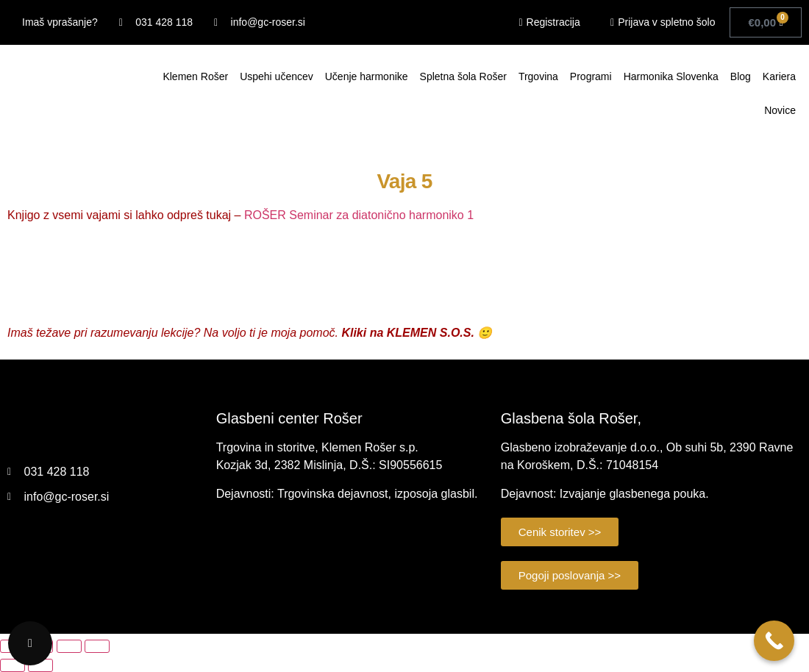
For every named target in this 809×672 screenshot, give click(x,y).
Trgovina (538, 76)
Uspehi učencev (277, 76)
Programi (591, 76)
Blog (741, 76)
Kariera (779, 76)
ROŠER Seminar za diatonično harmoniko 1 (359, 215)
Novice (780, 110)
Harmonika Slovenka (671, 76)
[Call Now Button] (774, 641)
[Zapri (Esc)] (97, 646)
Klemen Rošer (195, 76)
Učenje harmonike (367, 76)
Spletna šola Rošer (463, 76)
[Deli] (69, 646)
